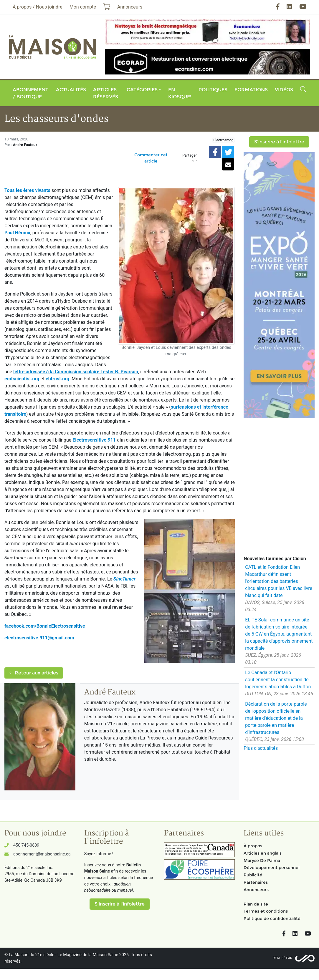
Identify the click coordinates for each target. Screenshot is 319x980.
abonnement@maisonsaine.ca (42, 854)
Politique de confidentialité (272, 918)
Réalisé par (282, 958)
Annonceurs (256, 890)
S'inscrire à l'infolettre (279, 142)
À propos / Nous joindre (38, 7)
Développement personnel (272, 868)
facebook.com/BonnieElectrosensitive (45, 626)
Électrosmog (224, 140)
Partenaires (256, 882)
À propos (253, 846)
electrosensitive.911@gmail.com (39, 638)
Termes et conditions (266, 911)
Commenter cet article (151, 158)
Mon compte (83, 7)
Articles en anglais (263, 853)
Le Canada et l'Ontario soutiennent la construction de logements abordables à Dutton (278, 680)
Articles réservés (106, 93)
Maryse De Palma (262, 860)
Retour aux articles (34, 673)
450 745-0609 (26, 845)
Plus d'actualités (261, 748)
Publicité (253, 875)
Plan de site (256, 904)
